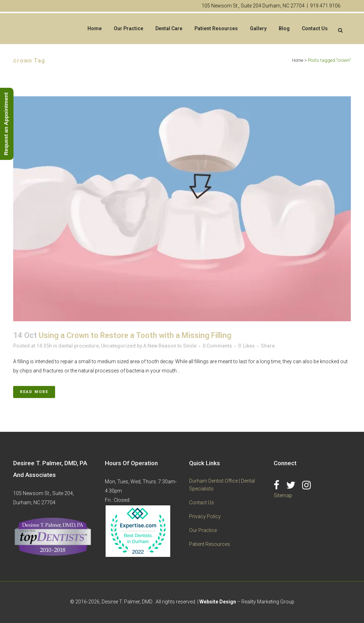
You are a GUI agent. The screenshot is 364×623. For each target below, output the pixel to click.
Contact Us (202, 503)
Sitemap (283, 495)
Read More (34, 392)
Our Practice (203, 530)
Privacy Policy (205, 516)
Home (298, 60)
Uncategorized (118, 346)
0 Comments (217, 346)
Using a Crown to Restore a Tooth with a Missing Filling (135, 335)
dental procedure (79, 346)
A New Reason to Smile (170, 346)
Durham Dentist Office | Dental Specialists (222, 485)
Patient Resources (210, 544)
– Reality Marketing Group (247, 602)
